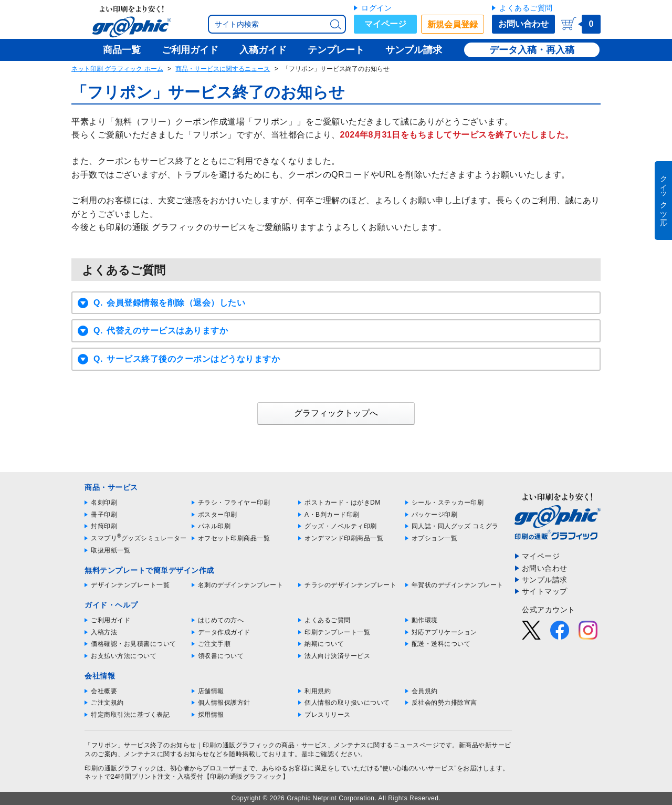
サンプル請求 (545, 580)
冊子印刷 (104, 515)
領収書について (221, 656)
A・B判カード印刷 (332, 515)
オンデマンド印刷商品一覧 (344, 538)
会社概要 (104, 691)
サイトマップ (545, 591)
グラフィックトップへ (336, 413)
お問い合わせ (523, 24)
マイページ (385, 24)
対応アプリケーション (444, 632)
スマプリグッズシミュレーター (139, 538)
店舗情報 (211, 691)
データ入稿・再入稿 (532, 50)
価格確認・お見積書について (134, 644)
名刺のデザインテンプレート (241, 585)
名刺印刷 (104, 503)
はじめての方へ (221, 620)
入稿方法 (104, 632)
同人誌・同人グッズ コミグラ (455, 526)
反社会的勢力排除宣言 (444, 703)
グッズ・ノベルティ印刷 (341, 526)
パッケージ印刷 (435, 515)
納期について (324, 644)
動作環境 (425, 620)
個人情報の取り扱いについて (347, 703)
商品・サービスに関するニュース (223, 69)
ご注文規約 (107, 703)
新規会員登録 (453, 24)
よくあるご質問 (526, 8)
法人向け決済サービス (337, 656)
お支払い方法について (124, 656)
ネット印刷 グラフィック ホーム (117, 69)
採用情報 (211, 715)
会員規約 (425, 691)
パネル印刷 (214, 526)
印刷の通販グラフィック (121, 768)
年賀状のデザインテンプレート (458, 585)
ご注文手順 (214, 644)
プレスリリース (328, 715)
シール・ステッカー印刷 (448, 503)
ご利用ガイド (111, 620)
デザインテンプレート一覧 (130, 585)
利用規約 (318, 691)
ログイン (376, 8)
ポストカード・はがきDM (343, 503)
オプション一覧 (435, 538)
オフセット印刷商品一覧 (234, 538)
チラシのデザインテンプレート (350, 585)
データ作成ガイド (224, 632)
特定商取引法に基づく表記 (130, 715)
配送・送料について (441, 644)
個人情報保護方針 (224, 703)
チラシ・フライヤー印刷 (234, 503)
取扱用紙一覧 (111, 550)
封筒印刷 (104, 526)
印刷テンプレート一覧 (337, 632)
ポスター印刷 (218, 515)
